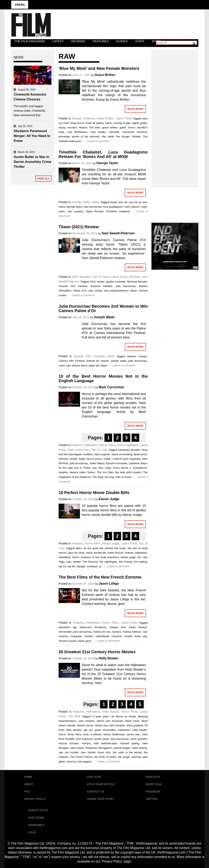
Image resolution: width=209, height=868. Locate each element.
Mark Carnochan (111, 387)
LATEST (58, 41)
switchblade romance (109, 636)
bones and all (118, 202)
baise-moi (86, 627)
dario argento (102, 454)
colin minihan (86, 721)
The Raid (98, 477)
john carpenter (132, 459)
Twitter (151, 799)
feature (83, 127)
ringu (108, 468)
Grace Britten (105, 75)
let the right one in (70, 468)
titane (134, 291)
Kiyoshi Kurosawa (117, 463)
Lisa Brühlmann (77, 132)
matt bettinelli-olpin (105, 743)
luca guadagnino (113, 207)
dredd (73, 459)
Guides (122, 41)
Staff (140, 41)
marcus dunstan (69, 743)
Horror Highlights (127, 445)
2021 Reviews (81, 277)
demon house (85, 725)
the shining (126, 562)
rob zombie (72, 752)
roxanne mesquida (70, 636)
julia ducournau (93, 207)
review (98, 291)
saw (69, 562)
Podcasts (153, 777)
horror (132, 127)
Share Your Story (101, 799)
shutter (77, 562)
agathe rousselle (116, 282)
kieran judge (128, 557)
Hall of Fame (101, 277)
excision (72, 127)
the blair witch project (128, 472)
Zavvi (32, 832)
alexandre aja (67, 627)
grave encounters (105, 730)
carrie (108, 123)
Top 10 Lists (99, 450)
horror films (74, 734)
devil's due (101, 725)
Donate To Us (38, 810)
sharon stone (79, 366)
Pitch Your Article (101, 784)
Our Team (94, 777)
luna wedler (98, 132)
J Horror (117, 459)
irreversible (65, 632)
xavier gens (84, 641)
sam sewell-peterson (116, 291)
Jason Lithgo (109, 584)
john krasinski (84, 739)
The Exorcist (90, 562)
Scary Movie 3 (122, 468)
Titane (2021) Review (79, 227)
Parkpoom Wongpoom (99, 748)
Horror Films (107, 445)
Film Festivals (95, 356)
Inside (107, 459)
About (29, 784)
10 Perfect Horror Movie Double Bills (94, 493)
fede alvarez (74, 730)
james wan (133, 734)
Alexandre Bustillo (129, 450)
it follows (96, 734)
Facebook (153, 792)
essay (62, 127)
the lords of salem (105, 757)
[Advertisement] (175, 114)
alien (78, 548)
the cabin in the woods (127, 752)
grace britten (110, 127)
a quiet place (101, 716)
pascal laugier (122, 748)
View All (43, 179)
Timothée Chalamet (118, 211)
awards (131, 356)
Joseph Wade (104, 317)
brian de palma (95, 123)
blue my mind (76, 553)
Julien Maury (97, 463)
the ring (109, 477)
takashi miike (77, 472)
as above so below (123, 716)
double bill (100, 553)
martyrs (117, 632)
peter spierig (140, 748)
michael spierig (130, 743)
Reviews (78, 41)
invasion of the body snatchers (100, 557)
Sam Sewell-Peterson (118, 233)
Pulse (87, 468)
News (96, 202)
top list (71, 566)
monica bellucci (132, 632)
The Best (74, 716)
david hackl (132, 721)
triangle (81, 566)
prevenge (64, 136)
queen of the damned (86, 136)
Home (28, 777)
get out (88, 730)
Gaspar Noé (117, 627)
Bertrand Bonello (137, 282)
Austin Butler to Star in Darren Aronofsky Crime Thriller (32, 162)
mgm (144, 207)
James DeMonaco (114, 734)
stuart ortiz (104, 752)
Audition (88, 454)
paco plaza (77, 748)
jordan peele (102, 739)
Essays (77, 118)
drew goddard (135, 725)
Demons (63, 459)
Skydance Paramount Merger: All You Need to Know (32, 136)
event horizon (116, 553)
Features (101, 41)
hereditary (64, 557)
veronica (71, 762)
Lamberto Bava (138, 463)
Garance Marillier (101, 286)
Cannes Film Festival (73, 286)
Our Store (36, 818)
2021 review (97, 282)
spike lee (94, 366)
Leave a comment (98, 141)
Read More (135, 109)
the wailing (141, 562)
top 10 (62, 566)
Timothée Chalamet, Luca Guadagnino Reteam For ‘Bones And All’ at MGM (103, 154)
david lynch (140, 454)
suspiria (79, 211)
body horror (77, 123)
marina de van (102, 632)
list (139, 557)
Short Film (153, 784)
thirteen (136, 136)
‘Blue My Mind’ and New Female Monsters (99, 68)
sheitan (89, 636)
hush (86, 734)
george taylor (74, 207)
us (100, 566)
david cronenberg (122, 454)
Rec (101, 468)
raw (104, 136)
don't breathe (117, 725)
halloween (141, 553)
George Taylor (107, 163)
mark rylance (132, 207)
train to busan (124, 477)
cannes (143, 356)
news (62, 211)
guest (123, 127)
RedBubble (36, 825)
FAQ (27, 792)
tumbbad (92, 566)
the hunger (123, 136)
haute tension (138, 627)
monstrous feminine (135, 132)
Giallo (82, 459)
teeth (111, 136)
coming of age (122, 123)
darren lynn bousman (110, 721)
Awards (78, 356)
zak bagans (85, 762)
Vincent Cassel (67, 641)
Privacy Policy (35, 799)
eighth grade (140, 123)
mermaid (114, 132)
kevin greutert (139, 739)
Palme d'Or (80, 291)
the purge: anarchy (130, 757)
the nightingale (108, 562)
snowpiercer (140, 468)
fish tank (95, 127)
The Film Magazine (30, 41)
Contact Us (95, 792)
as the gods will (93, 548)
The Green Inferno (81, 757)
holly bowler (140, 730)
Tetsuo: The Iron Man (100, 472)
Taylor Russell (94, 211)
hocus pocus (94, 459)
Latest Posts (124, 118)
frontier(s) (100, 627)
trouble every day (136, 636)
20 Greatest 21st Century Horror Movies (97, 652)
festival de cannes (98, 361)
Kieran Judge (109, 499)
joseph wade (119, 361)
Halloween (91, 445)
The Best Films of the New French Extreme (100, 577)
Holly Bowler (108, 658)
